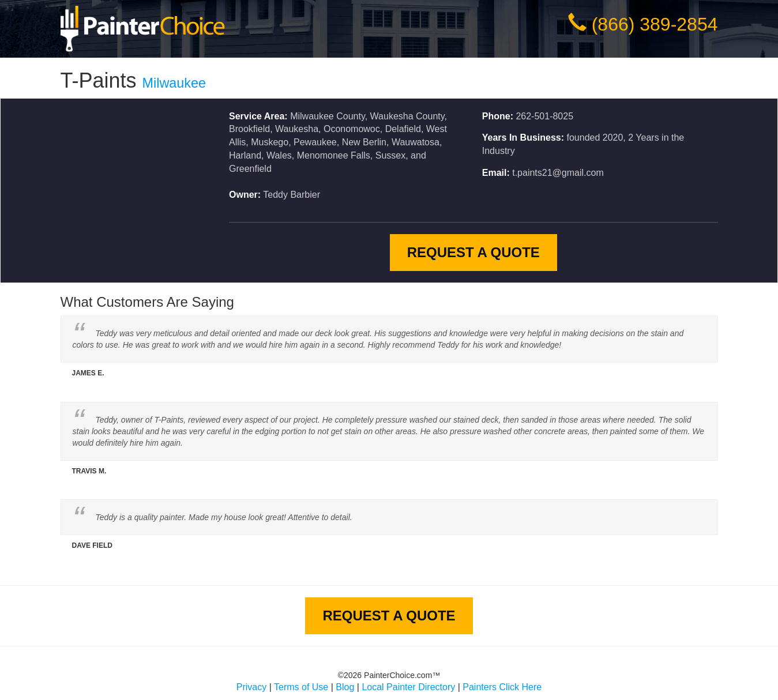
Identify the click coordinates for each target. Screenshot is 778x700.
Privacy (251, 687)
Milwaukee (174, 83)
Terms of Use (301, 687)
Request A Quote (473, 252)
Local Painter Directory (408, 687)
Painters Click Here (502, 687)
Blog (345, 687)
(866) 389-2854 (655, 24)
